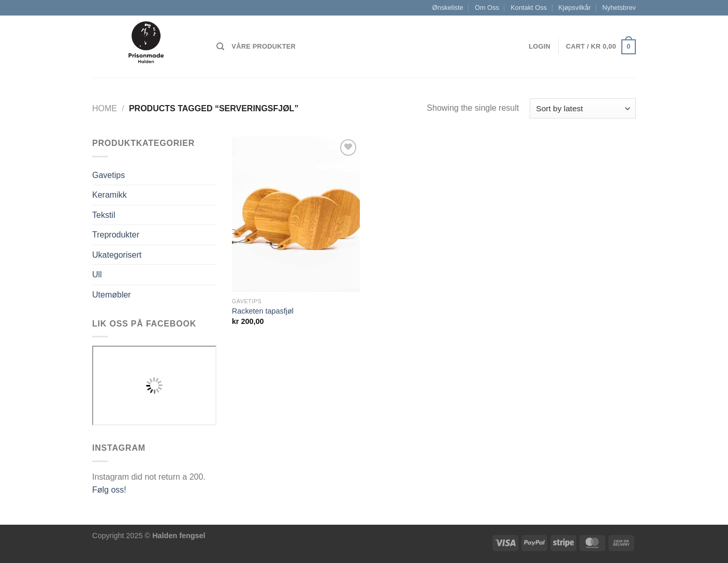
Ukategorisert (117, 255)
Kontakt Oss (529, 8)
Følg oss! (109, 490)
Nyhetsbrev (619, 8)
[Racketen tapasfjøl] (296, 214)
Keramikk (110, 195)
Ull (97, 275)
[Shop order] (583, 108)
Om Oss (487, 8)
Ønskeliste (448, 8)
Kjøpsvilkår (574, 8)
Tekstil (104, 215)
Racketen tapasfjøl (263, 311)
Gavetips (108, 175)
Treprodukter (116, 235)
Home (105, 108)
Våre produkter (264, 46)
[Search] (220, 47)
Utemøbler (112, 295)
